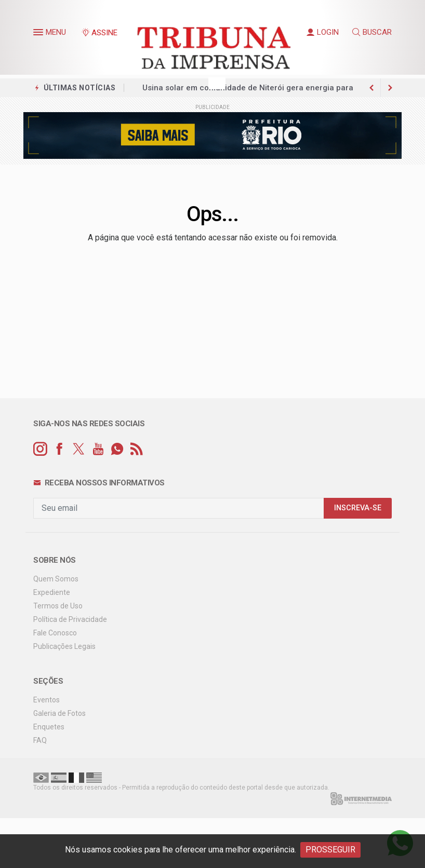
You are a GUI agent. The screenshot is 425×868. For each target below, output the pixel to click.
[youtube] (98, 449)
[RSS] (136, 449)
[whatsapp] (117, 449)
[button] (39, 34)
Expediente (52, 592)
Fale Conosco (55, 633)
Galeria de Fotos (59, 713)
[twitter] (79, 449)
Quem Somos (56, 579)
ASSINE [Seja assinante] (99, 33)
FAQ (40, 740)
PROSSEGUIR (330, 850)
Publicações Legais (64, 646)
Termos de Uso (58, 606)
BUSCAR (372, 32)
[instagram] (40, 449)
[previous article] (390, 88)
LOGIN (323, 32)
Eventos (47, 700)
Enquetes (49, 727)
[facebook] (59, 449)
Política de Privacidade (70, 619)
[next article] (371, 88)
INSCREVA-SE (358, 508)
